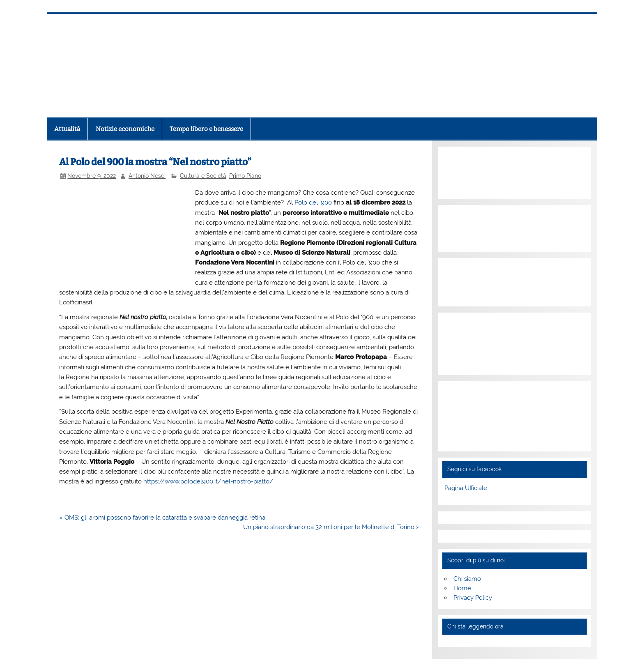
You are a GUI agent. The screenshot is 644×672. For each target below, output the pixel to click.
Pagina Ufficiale (466, 488)
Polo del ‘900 (313, 203)
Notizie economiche (125, 129)
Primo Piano (245, 176)
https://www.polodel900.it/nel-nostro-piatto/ (208, 481)
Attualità (67, 129)
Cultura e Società (203, 176)
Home (462, 588)
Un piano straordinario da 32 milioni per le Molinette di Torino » (331, 527)
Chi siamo (467, 579)
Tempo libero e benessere (206, 129)
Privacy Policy (473, 598)
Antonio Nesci (147, 176)
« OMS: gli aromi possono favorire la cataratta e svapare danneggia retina (162, 518)
